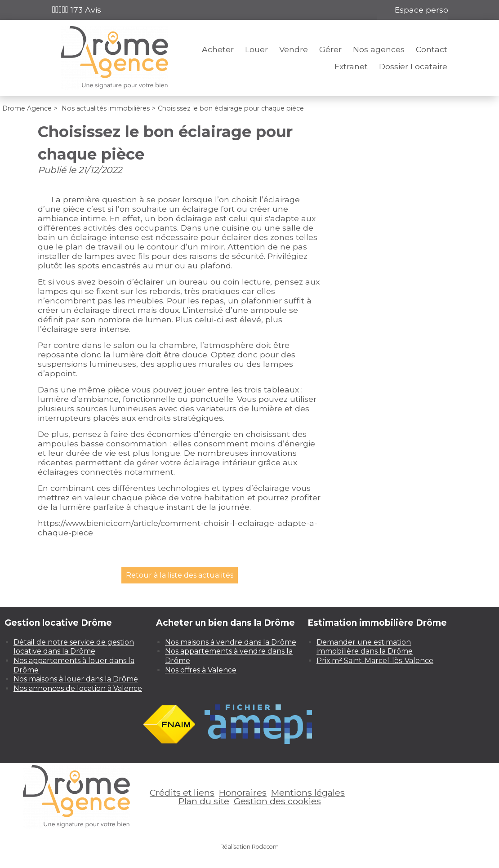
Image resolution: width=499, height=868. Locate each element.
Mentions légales (308, 792)
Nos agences (379, 49)
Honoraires (243, 792)
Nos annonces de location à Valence (78, 688)
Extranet (351, 66)
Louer (256, 49)
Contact (432, 49)
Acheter (218, 49)
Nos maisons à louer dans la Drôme (76, 679)
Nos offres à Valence (201, 670)
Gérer (330, 49)
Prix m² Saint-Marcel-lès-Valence (375, 661)
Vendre (294, 49)
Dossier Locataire (413, 66)
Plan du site (204, 801)
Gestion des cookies (277, 801)
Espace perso (421, 10)
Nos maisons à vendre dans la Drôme (231, 642)
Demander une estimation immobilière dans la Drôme (365, 647)
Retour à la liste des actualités (180, 575)
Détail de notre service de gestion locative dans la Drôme (74, 647)
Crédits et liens (182, 792)
